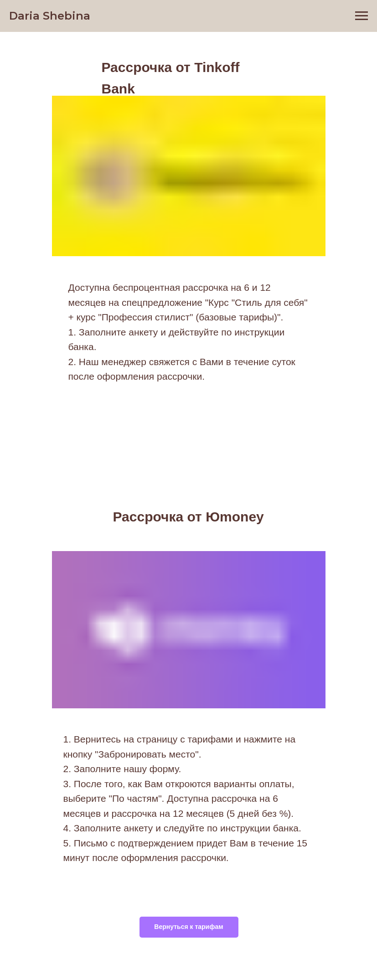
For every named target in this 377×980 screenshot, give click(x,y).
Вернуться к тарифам (188, 927)
